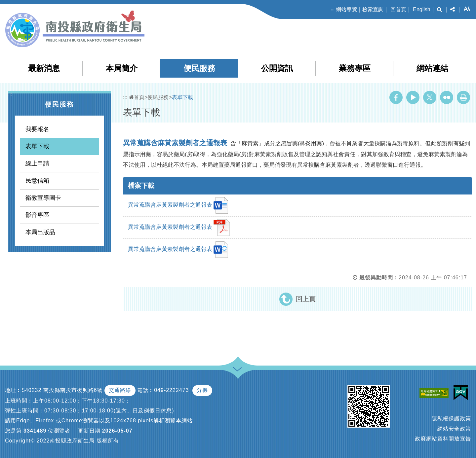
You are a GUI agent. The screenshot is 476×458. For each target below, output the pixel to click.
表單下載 (37, 146)
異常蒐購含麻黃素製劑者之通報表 (178, 205)
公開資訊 (277, 68)
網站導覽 (346, 9)
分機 (202, 390)
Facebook (396, 97)
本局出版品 (40, 232)
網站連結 (432, 68)
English (421, 9)
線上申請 (37, 163)
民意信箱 (37, 181)
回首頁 (398, 9)
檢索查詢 (373, 9)
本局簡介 (122, 68)
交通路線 (120, 390)
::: (333, 10)
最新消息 (44, 68)
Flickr (447, 97)
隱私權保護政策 (451, 419)
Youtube (413, 97)
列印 (463, 97)
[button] (439, 10)
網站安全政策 (454, 429)
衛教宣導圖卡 (43, 198)
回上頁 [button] (306, 299)
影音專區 (37, 215)
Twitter (430, 97)
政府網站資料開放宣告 (443, 439)
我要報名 (37, 129)
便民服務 (199, 68)
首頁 (137, 97)
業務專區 (355, 68)
